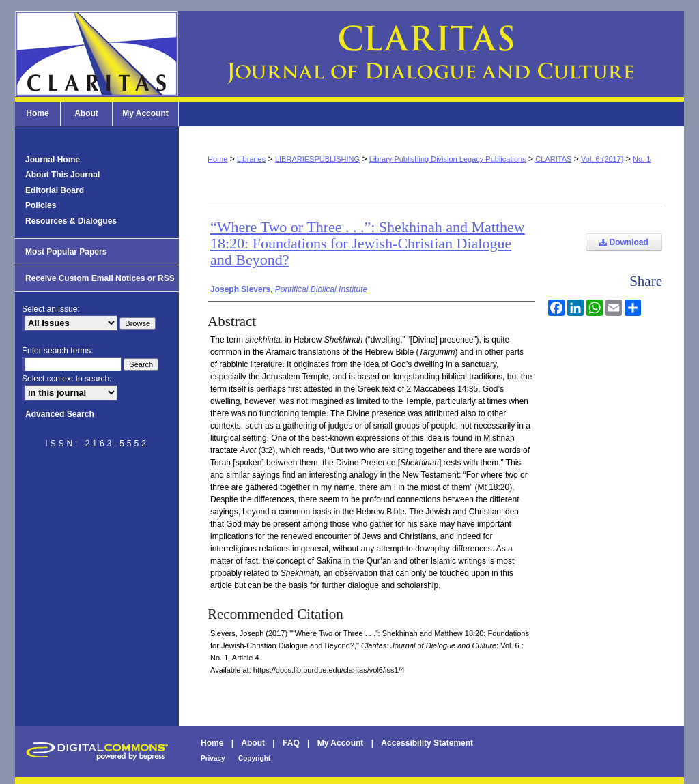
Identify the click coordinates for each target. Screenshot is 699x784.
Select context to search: (67, 379)
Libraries (251, 159)
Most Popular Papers (66, 252)
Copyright (254, 758)
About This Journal (62, 175)
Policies (41, 205)
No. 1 (642, 159)
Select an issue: (51, 309)
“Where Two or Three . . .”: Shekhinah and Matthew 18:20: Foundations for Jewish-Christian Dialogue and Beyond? (368, 243)
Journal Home (53, 160)
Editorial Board (55, 190)
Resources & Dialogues (71, 221)
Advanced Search (60, 414)
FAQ (291, 743)
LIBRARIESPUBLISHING (317, 159)
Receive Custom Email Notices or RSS (100, 278)
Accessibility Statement (427, 743)
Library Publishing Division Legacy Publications (448, 159)
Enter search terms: (58, 351)
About (253, 743)
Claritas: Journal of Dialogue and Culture (349, 54)
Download (624, 242)
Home (217, 159)
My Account (341, 743)
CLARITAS (553, 159)
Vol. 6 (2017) (602, 159)
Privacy (213, 758)
